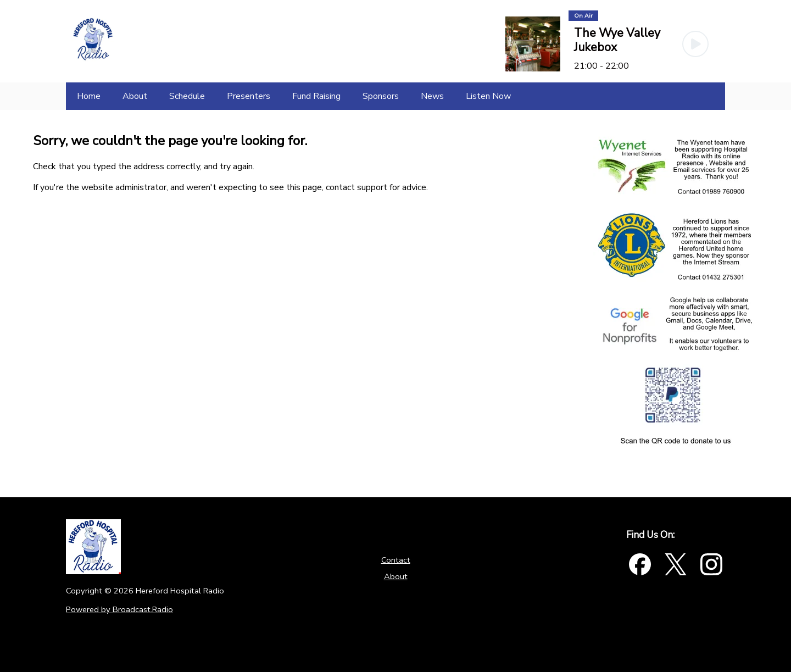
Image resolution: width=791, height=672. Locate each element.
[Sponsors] (381, 96)
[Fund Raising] (316, 96)
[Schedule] (187, 96)
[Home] (89, 96)
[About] (135, 96)
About (396, 576)
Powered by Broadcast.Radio (119, 609)
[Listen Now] (488, 96)
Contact (396, 560)
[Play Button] (695, 44)
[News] (432, 96)
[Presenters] (249, 96)
